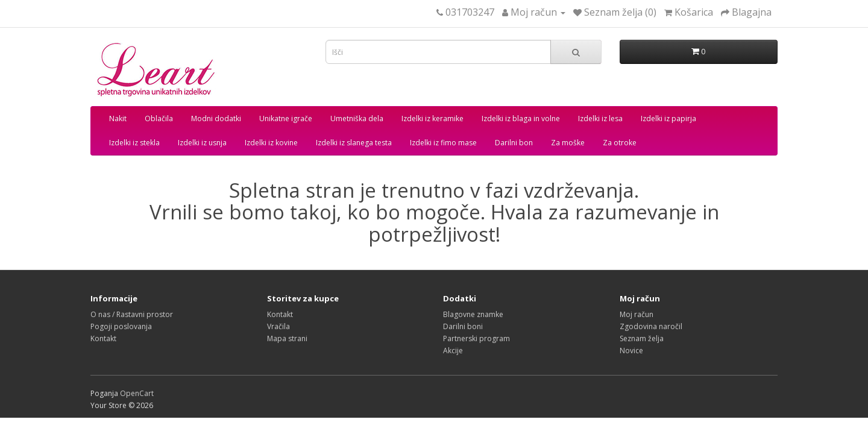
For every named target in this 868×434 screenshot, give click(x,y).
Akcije (453, 351)
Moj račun (637, 314)
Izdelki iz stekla (134, 143)
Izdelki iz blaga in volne (521, 118)
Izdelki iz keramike (432, 118)
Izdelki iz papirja (668, 118)
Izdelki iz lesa (600, 118)
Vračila (278, 326)
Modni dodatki (216, 118)
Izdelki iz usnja (202, 143)
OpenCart (137, 393)
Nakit (118, 118)
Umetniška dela (357, 118)
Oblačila (159, 118)
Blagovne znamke (473, 314)
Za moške (568, 143)
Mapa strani (287, 338)
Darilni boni (463, 326)
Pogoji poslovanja (121, 326)
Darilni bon (514, 143)
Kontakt (103, 338)
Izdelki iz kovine (271, 143)
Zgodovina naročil (651, 326)
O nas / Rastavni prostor (132, 314)
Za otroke (620, 143)
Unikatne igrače (286, 118)
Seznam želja (642, 338)
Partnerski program (476, 338)
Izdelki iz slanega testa (354, 143)
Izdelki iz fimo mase (443, 143)
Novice (631, 351)
